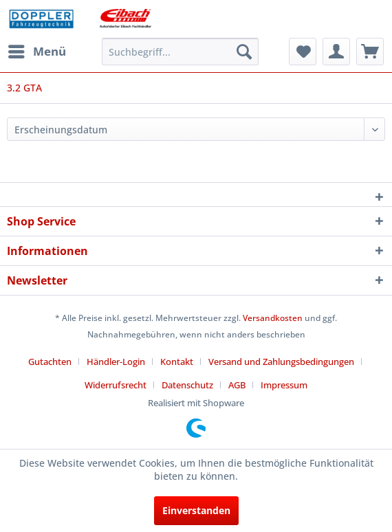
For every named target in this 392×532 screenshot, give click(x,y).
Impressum (284, 385)
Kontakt (177, 362)
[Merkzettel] (303, 52)
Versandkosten (273, 318)
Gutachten (50, 362)
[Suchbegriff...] (180, 52)
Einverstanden (196, 510)
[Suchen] (244, 52)
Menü (37, 50)
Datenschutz (187, 385)
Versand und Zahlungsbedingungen (281, 362)
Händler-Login (116, 362)
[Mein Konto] (336, 52)
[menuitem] (36, 52)
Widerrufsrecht (116, 385)
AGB (237, 385)
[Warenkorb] (370, 52)
